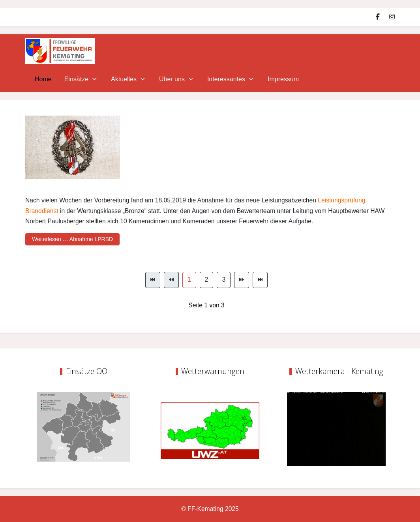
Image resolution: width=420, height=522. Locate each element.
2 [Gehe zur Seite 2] (207, 280)
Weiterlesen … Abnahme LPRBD (72, 239)
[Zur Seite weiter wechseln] (242, 280)
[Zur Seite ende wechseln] (260, 280)
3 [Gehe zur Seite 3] (224, 280)
